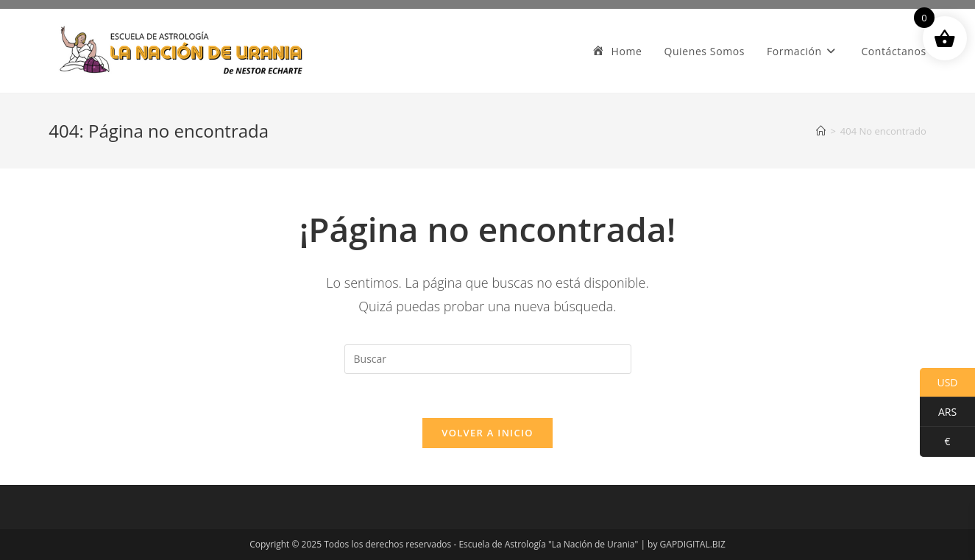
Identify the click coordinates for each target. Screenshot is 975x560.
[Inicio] (821, 131)
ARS (938, 412)
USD (939, 383)
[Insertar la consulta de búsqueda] (488, 359)
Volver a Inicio (487, 433)
